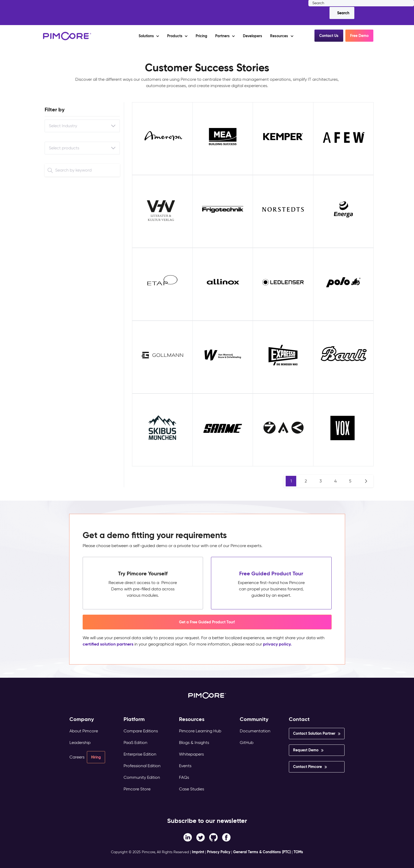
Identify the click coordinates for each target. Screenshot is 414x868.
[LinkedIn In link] (226, 837)
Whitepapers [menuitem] (191, 754)
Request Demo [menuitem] (306, 750)
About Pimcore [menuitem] (84, 731)
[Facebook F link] (188, 837)
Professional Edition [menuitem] (142, 766)
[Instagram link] (213, 837)
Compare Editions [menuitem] (141, 731)
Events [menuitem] (185, 766)
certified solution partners (108, 644)
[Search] (342, 13)
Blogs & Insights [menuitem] (194, 743)
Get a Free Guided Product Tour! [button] (207, 622)
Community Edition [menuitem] (142, 777)
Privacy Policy (219, 852)
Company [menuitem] (82, 719)
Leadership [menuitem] (80, 743)
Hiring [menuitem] (96, 757)
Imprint (198, 852)
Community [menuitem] (254, 719)
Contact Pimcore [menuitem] (307, 767)
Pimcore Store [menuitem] (137, 789)
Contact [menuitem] (299, 719)
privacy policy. (277, 644)
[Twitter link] (201, 837)
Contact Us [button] (329, 36)
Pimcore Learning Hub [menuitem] (200, 731)
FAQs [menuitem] (184, 777)
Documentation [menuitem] (255, 731)
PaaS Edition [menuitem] (135, 743)
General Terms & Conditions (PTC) (262, 852)
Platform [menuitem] (134, 719)
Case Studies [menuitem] (192, 789)
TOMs (298, 852)
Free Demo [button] (359, 36)
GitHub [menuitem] (247, 743)
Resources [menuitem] (192, 719)
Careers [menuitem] (77, 757)
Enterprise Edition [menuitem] (140, 754)
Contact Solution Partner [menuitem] (314, 733)
